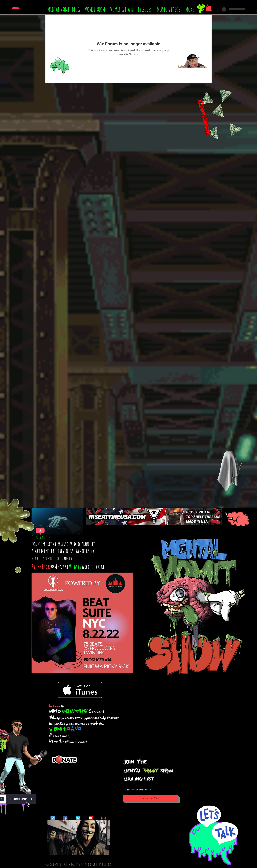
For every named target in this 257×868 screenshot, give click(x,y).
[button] (209, 7)
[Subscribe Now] (151, 798)
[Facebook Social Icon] (65, 818)
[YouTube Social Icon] (91, 818)
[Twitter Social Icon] (53, 818)
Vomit (75, 567)
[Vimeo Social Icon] (78, 818)
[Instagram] (103, 818)
